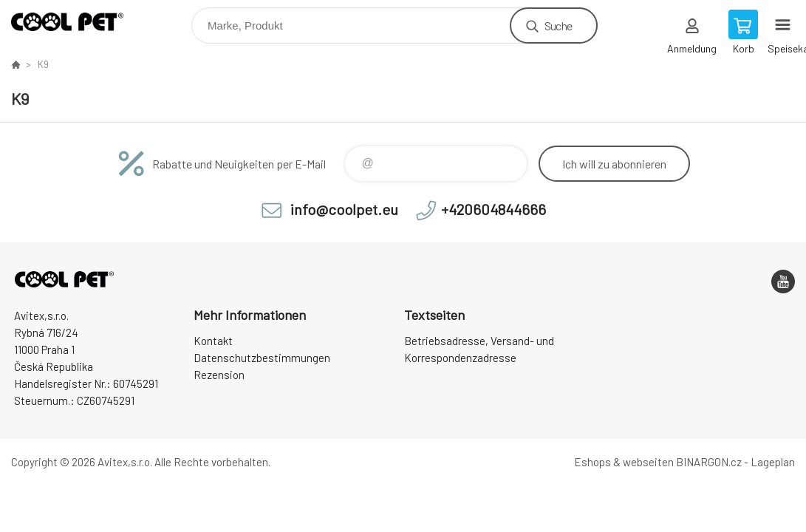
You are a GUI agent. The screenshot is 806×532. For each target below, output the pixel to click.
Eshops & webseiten (624, 462)
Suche (558, 25)
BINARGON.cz (709, 462)
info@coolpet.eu (344, 209)
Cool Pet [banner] (76, 22)
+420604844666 (493, 209)
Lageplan (773, 462)
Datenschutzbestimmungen (262, 358)
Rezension (219, 375)
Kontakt (213, 341)
